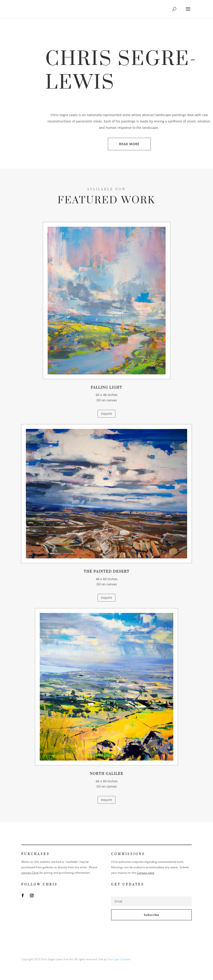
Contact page (146, 873)
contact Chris (30, 873)
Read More (129, 144)
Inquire (106, 414)
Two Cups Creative (119, 959)
